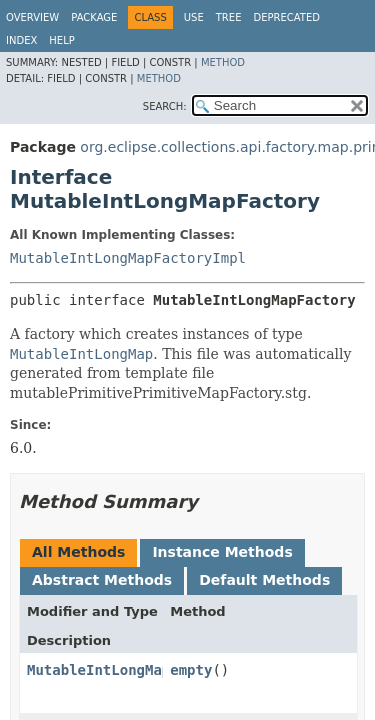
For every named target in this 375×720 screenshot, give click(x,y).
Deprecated (286, 17)
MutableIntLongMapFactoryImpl (128, 258)
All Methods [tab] (78, 552)
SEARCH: (165, 106)
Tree (229, 17)
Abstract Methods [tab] (102, 580)
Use (194, 17)
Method (223, 62)
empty (191, 670)
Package (94, 17)
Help (61, 40)
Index (21, 40)
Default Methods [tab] (264, 580)
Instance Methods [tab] (222, 552)
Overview (32, 17)
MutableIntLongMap (98, 670)
